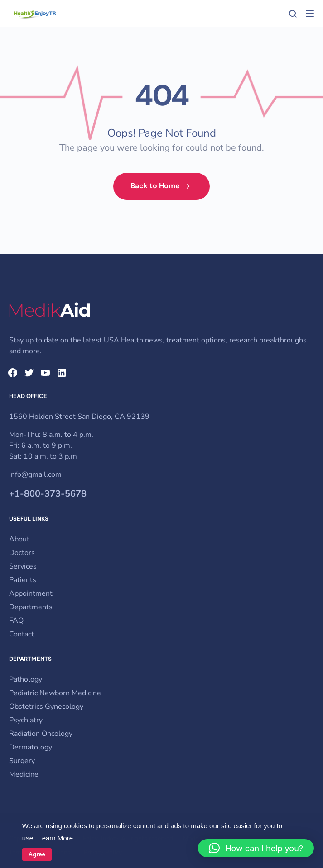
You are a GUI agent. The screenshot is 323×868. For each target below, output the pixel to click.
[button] (256, 848)
